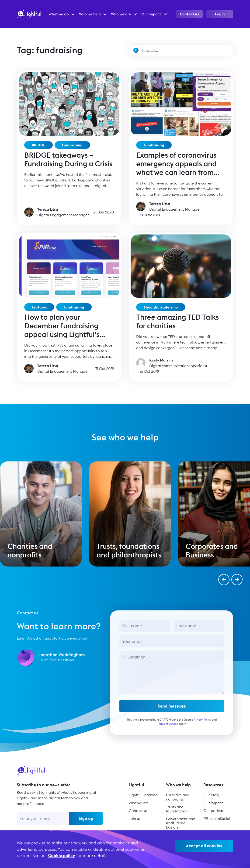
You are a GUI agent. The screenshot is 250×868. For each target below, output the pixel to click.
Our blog (211, 795)
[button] (224, 580)
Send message (172, 710)
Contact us (189, 14)
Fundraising (72, 145)
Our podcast (214, 811)
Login (220, 14)
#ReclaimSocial (217, 818)
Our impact (213, 803)
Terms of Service (168, 728)
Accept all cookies (204, 846)
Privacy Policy (202, 724)
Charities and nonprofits (178, 797)
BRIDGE (38, 145)
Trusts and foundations (176, 809)
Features (39, 307)
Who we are (139, 803)
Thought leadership (161, 307)
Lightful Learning (143, 795)
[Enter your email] (43, 818)
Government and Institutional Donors (181, 823)
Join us (135, 818)
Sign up (86, 818)
